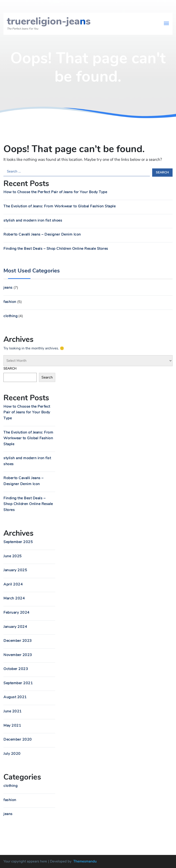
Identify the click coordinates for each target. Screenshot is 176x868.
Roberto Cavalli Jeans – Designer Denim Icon (42, 234)
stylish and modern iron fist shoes (33, 220)
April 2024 (13, 584)
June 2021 (13, 711)
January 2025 (15, 570)
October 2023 (16, 669)
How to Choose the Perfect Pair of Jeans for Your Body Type (55, 192)
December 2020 (18, 739)
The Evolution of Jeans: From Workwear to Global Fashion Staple (59, 206)
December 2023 (18, 641)
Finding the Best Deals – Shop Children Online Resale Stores (56, 249)
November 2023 (18, 655)
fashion (10, 302)
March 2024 (14, 598)
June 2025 (13, 556)
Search (10, 369)
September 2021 (18, 683)
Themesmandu (85, 861)
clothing (10, 316)
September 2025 (18, 542)
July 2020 (12, 754)
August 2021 (15, 697)
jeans (8, 288)
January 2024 (15, 627)
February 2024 (16, 613)
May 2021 (12, 725)
